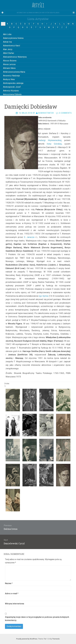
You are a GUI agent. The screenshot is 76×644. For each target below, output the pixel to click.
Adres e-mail (12, 594)
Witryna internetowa (15, 604)
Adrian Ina (7, 42)
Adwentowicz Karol (12, 46)
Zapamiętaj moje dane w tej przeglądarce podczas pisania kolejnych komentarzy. (37, 619)
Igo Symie (44, 296)
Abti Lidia (7, 34)
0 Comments (65, 113)
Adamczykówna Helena (13, 38)
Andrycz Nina (9, 79)
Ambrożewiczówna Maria (14, 72)
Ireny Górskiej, (53, 144)
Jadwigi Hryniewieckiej (50, 140)
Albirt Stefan (9, 53)
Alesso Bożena (10, 61)
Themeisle (56, 639)
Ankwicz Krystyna (11, 91)
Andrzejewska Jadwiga (13, 83)
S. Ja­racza (29, 237)
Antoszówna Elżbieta (12, 94)
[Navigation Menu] (74, 13)
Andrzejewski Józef (12, 87)
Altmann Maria (9, 68)
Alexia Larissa (9, 64)
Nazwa (9, 583)
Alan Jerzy (8, 49)
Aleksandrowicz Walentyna (15, 57)
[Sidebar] (2, 13)
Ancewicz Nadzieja (11, 76)
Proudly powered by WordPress (27, 639)
